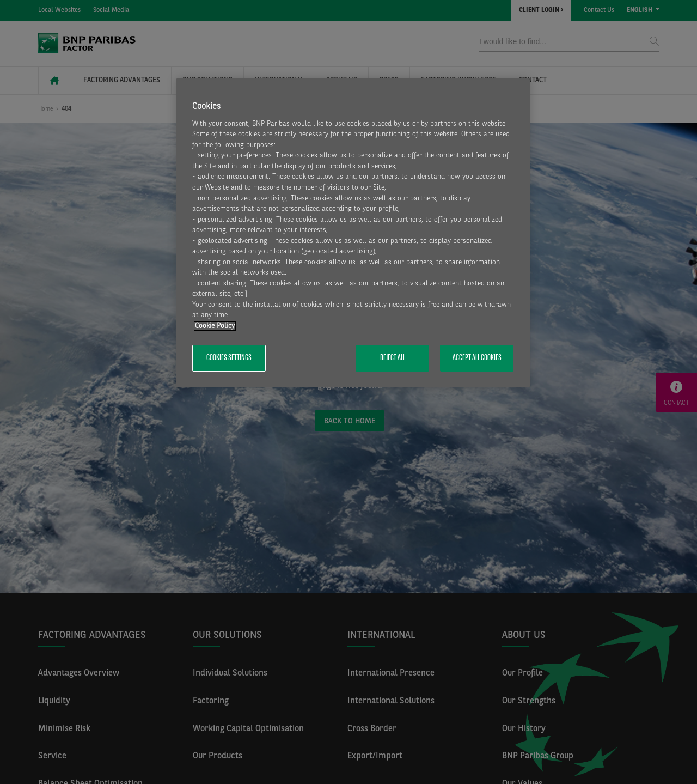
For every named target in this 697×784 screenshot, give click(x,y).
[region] (353, 233)
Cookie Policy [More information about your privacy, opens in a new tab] (215, 326)
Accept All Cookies (477, 358)
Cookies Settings (229, 358)
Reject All (393, 358)
